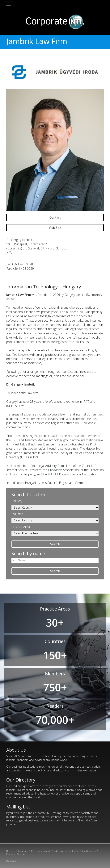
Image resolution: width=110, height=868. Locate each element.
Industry (17, 514)
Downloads (11, 861)
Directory (35, 851)
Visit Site (55, 228)
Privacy (10, 854)
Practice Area (21, 527)
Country (17, 501)
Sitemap (21, 854)
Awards (47, 851)
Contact (55, 217)
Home (9, 851)
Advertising (59, 851)
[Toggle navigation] (8, 5)
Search (55, 544)
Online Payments (88, 851)
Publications (22, 851)
